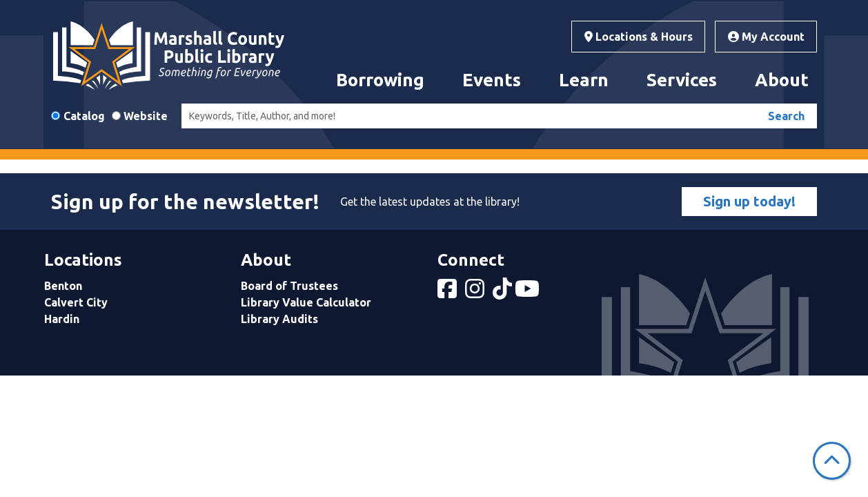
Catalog (84, 116)
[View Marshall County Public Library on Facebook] (448, 293)
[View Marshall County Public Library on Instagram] (476, 293)
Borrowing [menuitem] (380, 80)
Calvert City (76, 302)
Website (146, 116)
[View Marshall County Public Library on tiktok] (504, 293)
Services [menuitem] (682, 80)
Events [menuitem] (492, 80)
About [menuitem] (782, 80)
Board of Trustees (289, 286)
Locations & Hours (639, 37)
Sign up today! (749, 201)
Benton (63, 286)
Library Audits (279, 319)
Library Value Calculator (306, 302)
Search (786, 116)
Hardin (62, 319)
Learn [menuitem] (584, 80)
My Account (766, 37)
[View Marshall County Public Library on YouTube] (529, 293)
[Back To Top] (832, 461)
